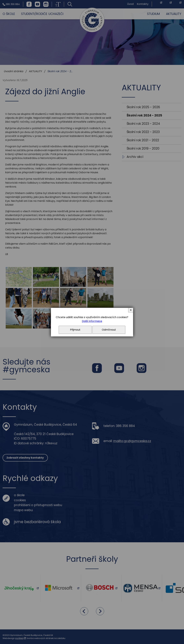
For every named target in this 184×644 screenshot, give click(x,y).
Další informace (92, 321)
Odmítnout (109, 330)
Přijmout (75, 330)
